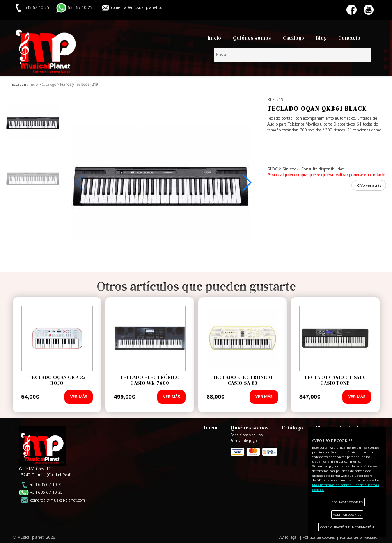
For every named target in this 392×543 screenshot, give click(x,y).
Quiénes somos (252, 38)
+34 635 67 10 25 (47, 484)
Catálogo (294, 38)
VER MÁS (79, 397)
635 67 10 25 (80, 7)
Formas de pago (254, 451)
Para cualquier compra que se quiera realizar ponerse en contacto (326, 175)
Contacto (349, 38)
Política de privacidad (359, 537)
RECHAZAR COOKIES (347, 502)
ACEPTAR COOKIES (347, 514)
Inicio (214, 38)
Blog (321, 38)
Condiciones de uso (247, 435)
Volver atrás (369, 185)
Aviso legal (288, 537)
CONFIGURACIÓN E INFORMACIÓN (347, 527)
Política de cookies (319, 537)
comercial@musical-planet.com (138, 7)
